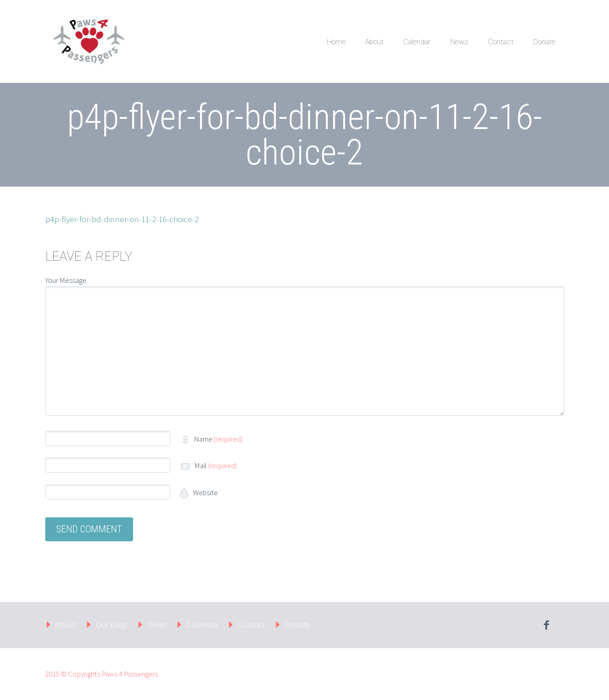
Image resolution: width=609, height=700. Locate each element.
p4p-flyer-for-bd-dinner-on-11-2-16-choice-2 (122, 219)
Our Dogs (112, 624)
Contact (501, 42)
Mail (216, 465)
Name (218, 439)
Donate (544, 42)
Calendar (417, 42)
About (374, 42)
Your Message (66, 280)
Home (336, 42)
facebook (546, 625)
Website (205, 493)
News (459, 42)
